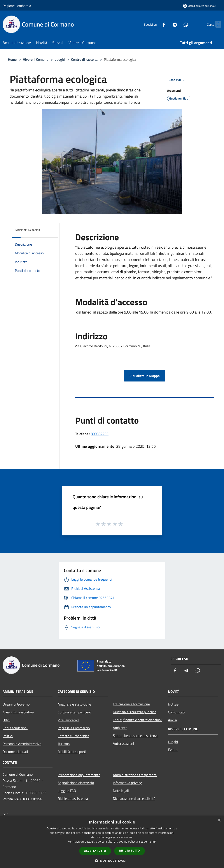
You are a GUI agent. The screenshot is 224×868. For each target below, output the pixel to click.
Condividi (178, 80)
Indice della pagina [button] (27, 230)
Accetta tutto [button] (95, 851)
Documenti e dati (15, 752)
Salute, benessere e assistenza (136, 736)
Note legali (121, 791)
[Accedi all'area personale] (199, 6)
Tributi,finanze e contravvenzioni (137, 720)
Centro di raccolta (84, 59)
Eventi (173, 750)
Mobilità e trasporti (72, 752)
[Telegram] (166, 24)
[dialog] (112, 842)
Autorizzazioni (123, 743)
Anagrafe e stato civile (74, 704)
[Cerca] (216, 24)
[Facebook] (155, 24)
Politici (8, 736)
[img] (49, 229)
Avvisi (172, 720)
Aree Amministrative (18, 712)
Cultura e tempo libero (74, 712)
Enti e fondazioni (15, 728)
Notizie (173, 704)
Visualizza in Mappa (145, 376)
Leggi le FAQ (67, 791)
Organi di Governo (16, 704)
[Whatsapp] (177, 24)
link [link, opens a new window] (154, 842)
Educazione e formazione (131, 704)
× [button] (219, 820)
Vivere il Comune (36, 59)
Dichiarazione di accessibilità (134, 798)
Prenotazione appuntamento (79, 775)
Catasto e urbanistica (73, 736)
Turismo (64, 744)
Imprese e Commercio (74, 728)
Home (12, 59)
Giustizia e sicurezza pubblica (135, 712)
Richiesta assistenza (73, 798)
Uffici (6, 720)
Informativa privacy (127, 783)
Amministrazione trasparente (135, 775)
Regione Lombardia (17, 6)
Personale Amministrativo (22, 744)
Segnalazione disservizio (76, 783)
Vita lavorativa (69, 720)
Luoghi (60, 59)
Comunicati (176, 712)
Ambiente (120, 728)
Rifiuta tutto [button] (130, 851)
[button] (112, 861)
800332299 (100, 434)
